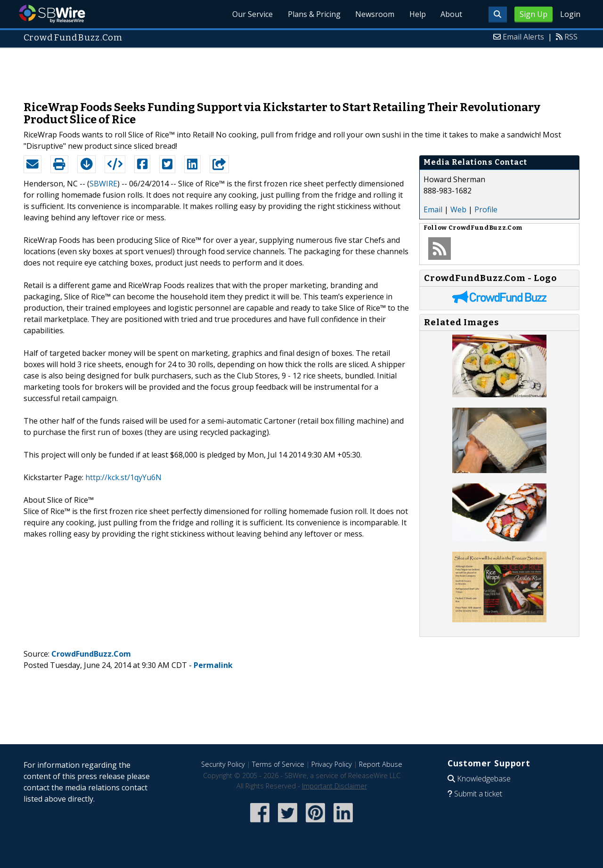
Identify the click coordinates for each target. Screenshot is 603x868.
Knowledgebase (484, 779)
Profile (486, 209)
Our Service (252, 14)
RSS (571, 37)
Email (433, 209)
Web (458, 209)
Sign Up (534, 14)
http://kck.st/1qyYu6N (123, 477)
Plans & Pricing (313, 14)
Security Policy (223, 764)
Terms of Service (278, 764)
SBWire (52, 14)
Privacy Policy (332, 764)
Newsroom (374, 14)
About (451, 14)
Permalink (213, 665)
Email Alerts (523, 37)
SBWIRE (103, 184)
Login (570, 14)
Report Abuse (381, 764)
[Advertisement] (301, 70)
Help (417, 14)
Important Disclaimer (334, 786)
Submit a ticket (478, 794)
